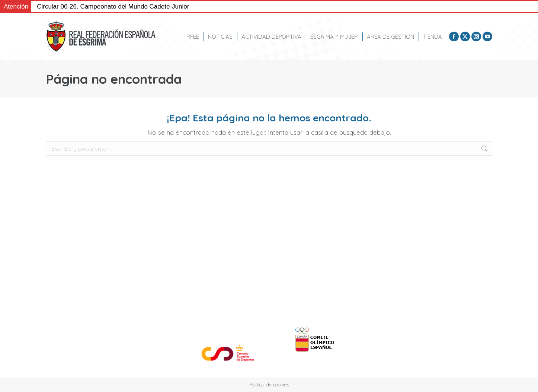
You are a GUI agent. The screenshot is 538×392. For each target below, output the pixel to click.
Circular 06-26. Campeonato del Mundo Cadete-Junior (113, 7)
